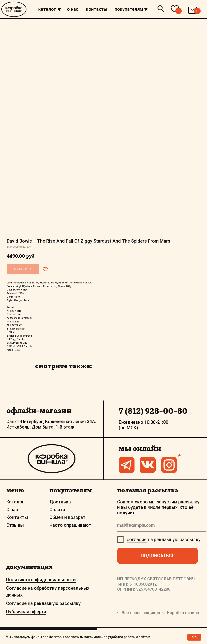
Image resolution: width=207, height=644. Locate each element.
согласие (137, 540)
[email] (162, 526)
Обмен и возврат (67, 517)
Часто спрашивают (70, 525)
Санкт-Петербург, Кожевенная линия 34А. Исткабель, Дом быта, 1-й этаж (51, 424)
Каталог (15, 502)
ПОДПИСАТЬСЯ (158, 556)
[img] (59, 10)
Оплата (57, 510)
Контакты (17, 517)
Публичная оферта (26, 612)
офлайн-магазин (39, 410)
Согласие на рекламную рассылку (43, 603)
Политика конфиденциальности (41, 580)
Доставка (60, 502)
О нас (12, 510)
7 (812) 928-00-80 (153, 411)
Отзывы (15, 525)
